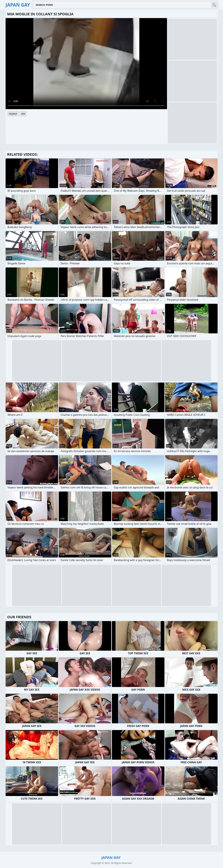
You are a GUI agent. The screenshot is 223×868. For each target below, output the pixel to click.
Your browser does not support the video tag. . (86, 64)
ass (23, 114)
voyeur (13, 114)
